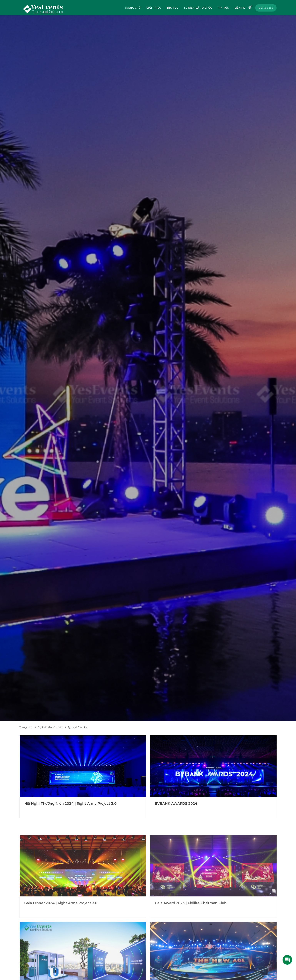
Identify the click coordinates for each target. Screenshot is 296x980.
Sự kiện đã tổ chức (198, 8)
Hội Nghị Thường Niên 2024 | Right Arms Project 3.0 (70, 805)
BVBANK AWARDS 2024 (176, 805)
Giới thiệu (154, 8)
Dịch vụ (173, 8)
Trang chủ (132, 8)
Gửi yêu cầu (266, 8)
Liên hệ (240, 8)
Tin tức (223, 8)
